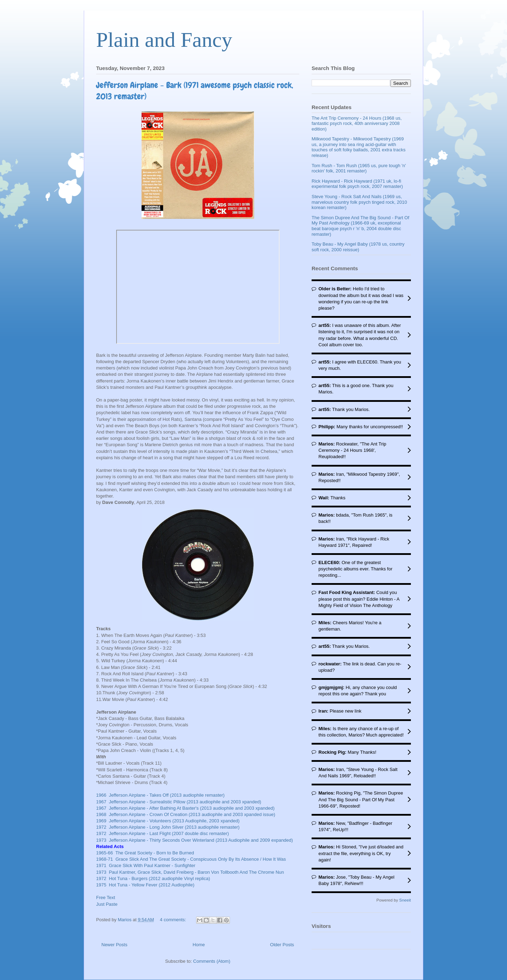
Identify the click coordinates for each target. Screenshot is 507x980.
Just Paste (107, 904)
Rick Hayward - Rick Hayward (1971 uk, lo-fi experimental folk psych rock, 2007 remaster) (357, 184)
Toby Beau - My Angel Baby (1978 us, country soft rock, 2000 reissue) (358, 247)
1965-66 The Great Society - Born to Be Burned (145, 853)
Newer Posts (114, 945)
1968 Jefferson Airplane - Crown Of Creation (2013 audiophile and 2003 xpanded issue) (186, 814)
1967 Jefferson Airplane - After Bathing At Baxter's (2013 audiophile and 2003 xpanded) (185, 808)
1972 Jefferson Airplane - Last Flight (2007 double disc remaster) (162, 833)
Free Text (106, 897)
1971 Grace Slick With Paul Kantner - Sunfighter (146, 865)
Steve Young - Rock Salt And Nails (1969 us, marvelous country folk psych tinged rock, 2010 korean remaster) (359, 202)
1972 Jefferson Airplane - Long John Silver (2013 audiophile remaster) (168, 827)
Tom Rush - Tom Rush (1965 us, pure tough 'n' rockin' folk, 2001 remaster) (359, 168)
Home (199, 945)
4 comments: (174, 920)
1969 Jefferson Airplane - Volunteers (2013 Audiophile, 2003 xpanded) (168, 821)
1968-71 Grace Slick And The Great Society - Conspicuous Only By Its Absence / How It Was (191, 859)
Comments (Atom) (212, 961)
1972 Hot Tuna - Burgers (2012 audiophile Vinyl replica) (154, 878)
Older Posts (282, 945)
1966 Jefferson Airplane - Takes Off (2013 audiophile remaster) (160, 795)
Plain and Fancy (164, 40)
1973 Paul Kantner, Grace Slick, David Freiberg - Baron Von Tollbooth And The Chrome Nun (190, 872)
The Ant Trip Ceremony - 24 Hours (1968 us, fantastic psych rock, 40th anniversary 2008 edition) (357, 124)
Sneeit (405, 900)
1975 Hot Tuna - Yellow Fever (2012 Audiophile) (145, 885)
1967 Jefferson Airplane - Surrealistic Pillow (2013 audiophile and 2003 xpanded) (179, 802)
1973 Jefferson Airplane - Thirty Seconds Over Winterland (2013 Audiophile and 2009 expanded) (195, 840)
